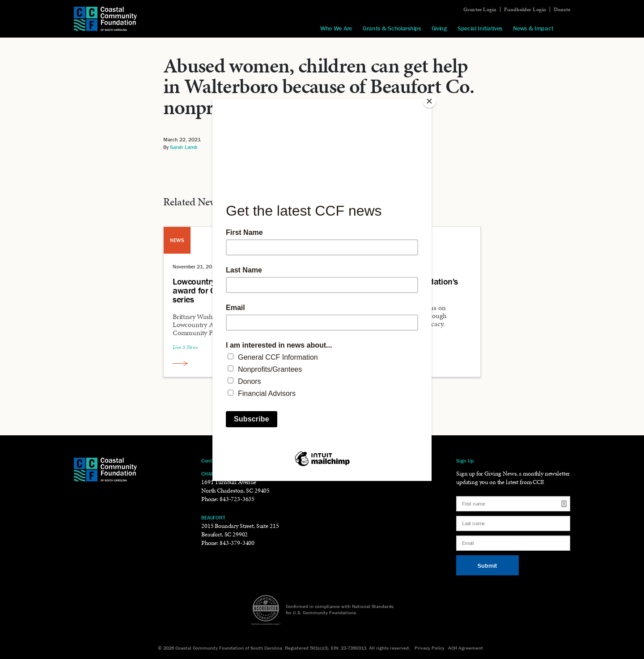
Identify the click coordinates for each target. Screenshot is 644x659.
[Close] (429, 101)
